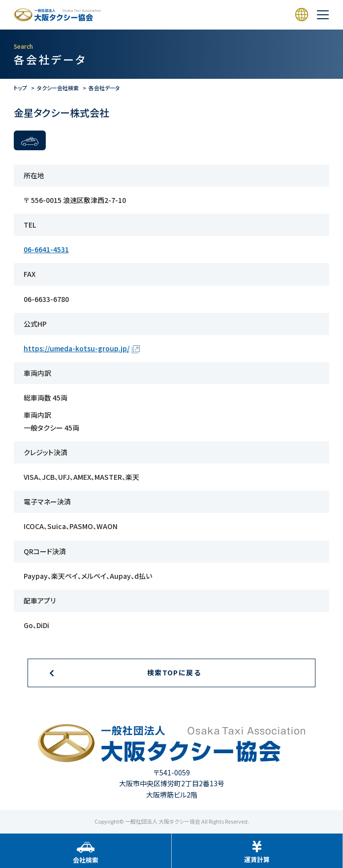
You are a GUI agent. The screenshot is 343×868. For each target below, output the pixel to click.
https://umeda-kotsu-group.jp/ (77, 348)
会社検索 (86, 860)
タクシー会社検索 (58, 88)
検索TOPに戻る (174, 672)
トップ (20, 88)
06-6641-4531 (46, 249)
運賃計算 (257, 859)
